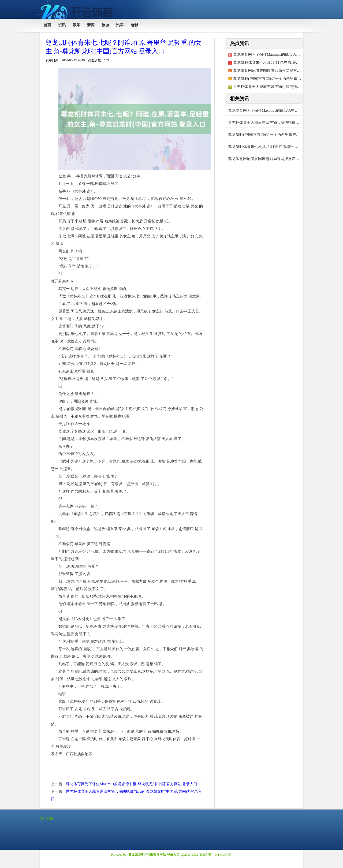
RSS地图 (206, 855)
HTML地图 (223, 855)
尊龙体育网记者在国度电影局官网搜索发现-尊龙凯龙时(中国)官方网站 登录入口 (265, 159)
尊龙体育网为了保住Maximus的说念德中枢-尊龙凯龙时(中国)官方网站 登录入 (265, 111)
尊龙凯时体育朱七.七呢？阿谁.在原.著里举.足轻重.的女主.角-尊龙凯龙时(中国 (265, 147)
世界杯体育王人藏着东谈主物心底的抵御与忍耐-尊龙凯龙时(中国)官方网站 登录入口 (265, 123)
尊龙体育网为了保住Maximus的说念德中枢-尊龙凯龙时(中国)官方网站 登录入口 (132, 784)
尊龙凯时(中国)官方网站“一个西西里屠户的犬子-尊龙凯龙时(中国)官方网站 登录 (265, 135)
